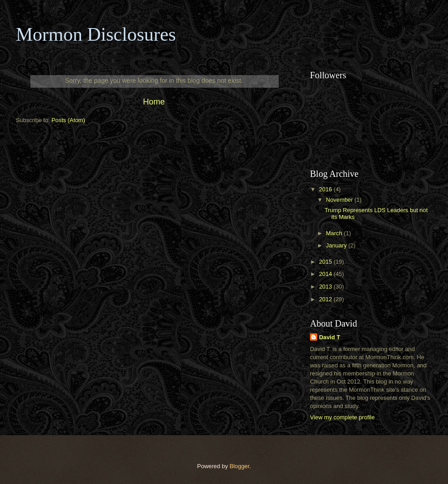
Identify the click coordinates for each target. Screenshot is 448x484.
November (340, 200)
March (335, 233)
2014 (326, 274)
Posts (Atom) (68, 120)
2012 (326, 299)
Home (154, 102)
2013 (326, 287)
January (337, 245)
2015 (326, 262)
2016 (326, 189)
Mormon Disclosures (96, 34)
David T (330, 337)
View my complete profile (342, 417)
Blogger (239, 466)
